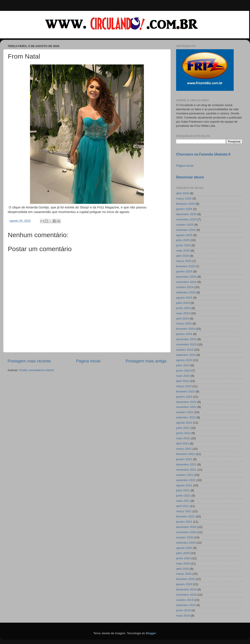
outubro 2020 (185, 537)
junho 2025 (183, 245)
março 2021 (184, 511)
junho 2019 (183, 610)
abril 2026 (182, 193)
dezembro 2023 (186, 339)
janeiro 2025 (184, 271)
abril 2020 (182, 569)
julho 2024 (183, 303)
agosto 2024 (184, 298)
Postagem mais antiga (146, 361)
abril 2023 (182, 381)
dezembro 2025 (186, 214)
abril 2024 (182, 319)
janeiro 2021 (184, 522)
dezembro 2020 (186, 527)
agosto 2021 (184, 485)
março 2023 (184, 386)
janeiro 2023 (184, 397)
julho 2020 (183, 553)
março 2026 (184, 199)
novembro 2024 (186, 282)
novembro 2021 (186, 470)
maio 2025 (183, 251)
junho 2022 (183, 433)
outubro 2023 (185, 350)
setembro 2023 (186, 355)
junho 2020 (183, 558)
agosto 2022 (184, 423)
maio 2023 (183, 376)
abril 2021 (182, 506)
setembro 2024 (186, 292)
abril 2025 (182, 256)
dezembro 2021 (186, 464)
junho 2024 (183, 308)
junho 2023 (183, 371)
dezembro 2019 (186, 589)
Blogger (151, 633)
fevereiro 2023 (185, 391)
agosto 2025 (184, 235)
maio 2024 (183, 313)
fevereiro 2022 (185, 454)
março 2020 (184, 574)
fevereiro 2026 (185, 204)
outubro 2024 (185, 287)
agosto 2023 (184, 360)
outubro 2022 (185, 412)
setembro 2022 (186, 417)
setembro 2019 (186, 605)
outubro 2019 (185, 600)
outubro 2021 (185, 475)
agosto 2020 (184, 548)
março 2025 (184, 261)
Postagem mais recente (29, 361)
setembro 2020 (186, 543)
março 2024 (184, 324)
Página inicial (88, 361)
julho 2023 (183, 365)
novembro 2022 (186, 407)
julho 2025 (183, 240)
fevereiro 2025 (185, 266)
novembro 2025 (186, 219)
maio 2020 (183, 564)
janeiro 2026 (184, 209)
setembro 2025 (186, 230)
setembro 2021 (186, 480)
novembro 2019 (186, 595)
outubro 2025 (185, 225)
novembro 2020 (186, 532)
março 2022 (184, 449)
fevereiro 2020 (185, 579)
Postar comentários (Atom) (37, 370)
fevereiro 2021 (185, 516)
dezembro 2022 (186, 402)
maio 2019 (183, 616)
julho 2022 (183, 428)
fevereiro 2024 (185, 329)
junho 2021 (183, 496)
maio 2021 (183, 501)
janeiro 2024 (184, 334)
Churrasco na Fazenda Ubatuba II (203, 154)
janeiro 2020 (184, 584)
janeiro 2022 (184, 459)
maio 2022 (183, 438)
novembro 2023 (186, 344)
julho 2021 (183, 490)
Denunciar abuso (190, 177)
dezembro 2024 (186, 277)
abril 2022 (182, 444)
